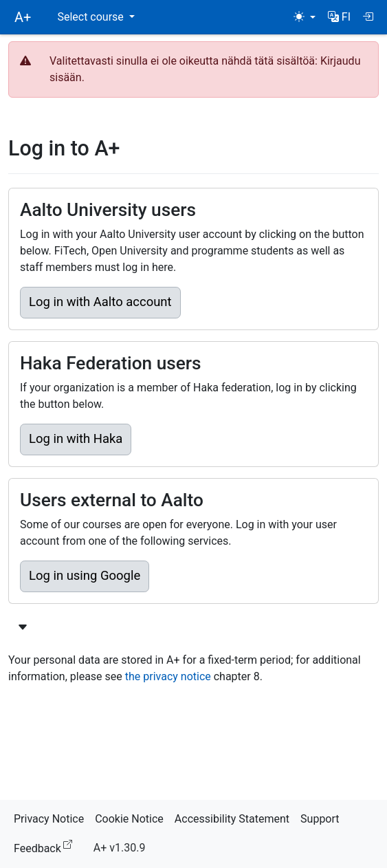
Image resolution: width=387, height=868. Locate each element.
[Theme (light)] (305, 17)
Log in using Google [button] (85, 576)
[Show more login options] (23, 628)
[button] (339, 17)
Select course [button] (91, 17)
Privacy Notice (49, 819)
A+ (23, 17)
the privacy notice (168, 676)
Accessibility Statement (232, 819)
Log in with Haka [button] (76, 439)
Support (320, 819)
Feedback (46, 846)
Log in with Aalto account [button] (100, 302)
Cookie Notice (129, 819)
